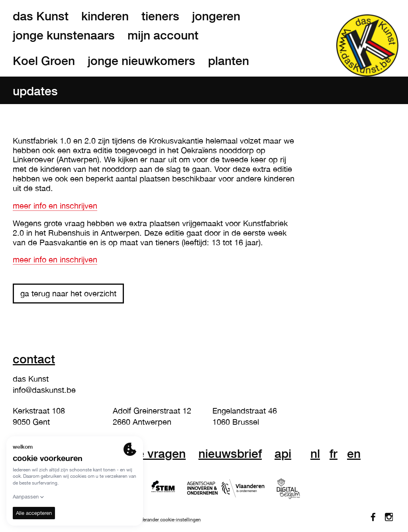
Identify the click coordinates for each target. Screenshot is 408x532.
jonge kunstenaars (64, 35)
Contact (34, 359)
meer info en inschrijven (55, 206)
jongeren (216, 16)
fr (333, 453)
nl (315, 453)
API (283, 453)
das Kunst (41, 16)
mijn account (163, 35)
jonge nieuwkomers (141, 61)
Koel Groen (44, 61)
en (354, 453)
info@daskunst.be (44, 390)
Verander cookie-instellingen (171, 520)
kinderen (105, 16)
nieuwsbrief (230, 453)
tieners (160, 16)
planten (229, 61)
